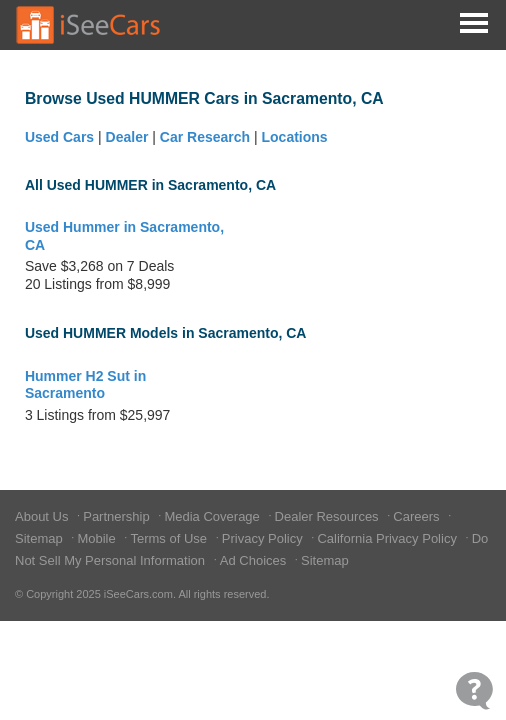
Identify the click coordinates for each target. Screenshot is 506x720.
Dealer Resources (329, 516)
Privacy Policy (264, 538)
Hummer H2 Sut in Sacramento (85, 385)
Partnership (118, 516)
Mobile (98, 538)
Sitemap (40, 538)
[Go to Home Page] (89, 25)
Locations (295, 137)
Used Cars (59, 137)
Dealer (127, 137)
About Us (43, 516)
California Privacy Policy (388, 538)
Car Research (205, 137)
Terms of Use (170, 538)
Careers (418, 516)
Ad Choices (255, 560)
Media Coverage (213, 516)
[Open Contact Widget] (474, 690)
